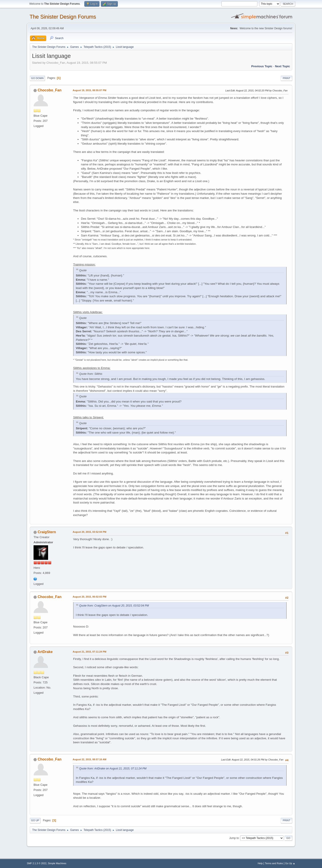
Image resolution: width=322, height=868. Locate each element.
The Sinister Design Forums (63, 17)
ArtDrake (45, 652)
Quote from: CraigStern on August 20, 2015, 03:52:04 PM (114, 606)
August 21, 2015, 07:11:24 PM (89, 652)
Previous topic (262, 66)
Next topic (283, 66)
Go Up (35, 820)
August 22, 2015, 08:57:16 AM (90, 759)
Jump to (234, 838)
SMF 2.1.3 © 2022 (37, 863)
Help (260, 863)
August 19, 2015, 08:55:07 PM (89, 90)
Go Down (37, 78)
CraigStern (47, 532)
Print (286, 78)
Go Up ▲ (290, 863)
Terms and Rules (274, 863)
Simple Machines (57, 863)
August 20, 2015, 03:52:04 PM (89, 532)
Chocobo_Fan (50, 90)
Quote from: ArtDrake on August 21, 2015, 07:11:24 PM (113, 769)
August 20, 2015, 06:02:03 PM (89, 597)
